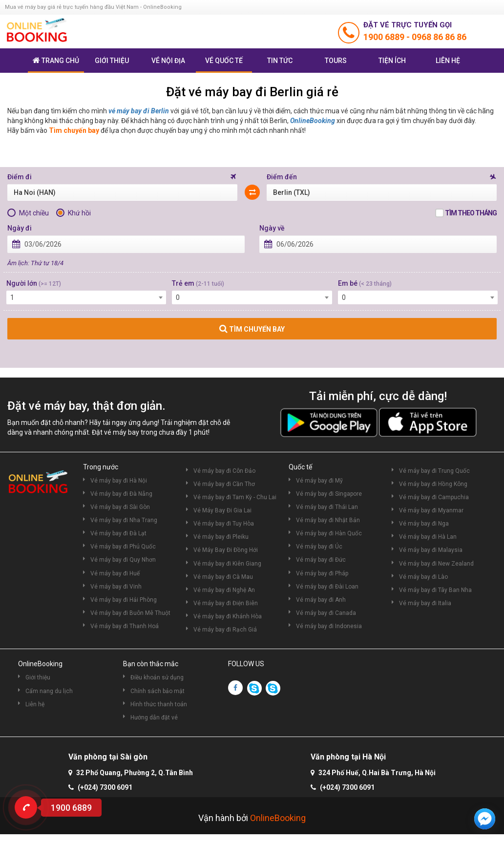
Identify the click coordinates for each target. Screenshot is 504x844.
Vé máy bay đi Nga (424, 524)
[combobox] (86, 297)
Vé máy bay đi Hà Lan (428, 537)
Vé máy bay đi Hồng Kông (433, 484)
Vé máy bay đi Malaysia (431, 550)
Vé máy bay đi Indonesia (329, 626)
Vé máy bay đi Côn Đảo (224, 471)
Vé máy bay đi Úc (319, 547)
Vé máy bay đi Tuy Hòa (224, 524)
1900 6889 (385, 37)
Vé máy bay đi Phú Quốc (123, 547)
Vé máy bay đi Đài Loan (327, 587)
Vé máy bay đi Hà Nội (119, 481)
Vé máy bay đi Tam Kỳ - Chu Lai (235, 497)
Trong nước (101, 467)
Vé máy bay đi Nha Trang (124, 520)
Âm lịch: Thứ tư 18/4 (35, 263)
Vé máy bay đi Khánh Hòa (228, 616)
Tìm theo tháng (471, 213)
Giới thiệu (112, 61)
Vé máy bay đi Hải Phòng (124, 600)
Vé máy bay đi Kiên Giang (227, 564)
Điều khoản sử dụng (157, 677)
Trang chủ (56, 60)
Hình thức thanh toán (159, 704)
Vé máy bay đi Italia (425, 603)
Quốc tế (300, 467)
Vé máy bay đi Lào (423, 577)
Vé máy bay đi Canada (326, 613)
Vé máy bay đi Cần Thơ (224, 484)
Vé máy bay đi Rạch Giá (225, 630)
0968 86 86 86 (439, 37)
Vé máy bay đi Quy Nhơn (123, 560)
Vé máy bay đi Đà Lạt (118, 533)
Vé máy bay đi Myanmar (431, 510)
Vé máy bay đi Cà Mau (223, 577)
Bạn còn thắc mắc (151, 664)
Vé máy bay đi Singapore (329, 494)
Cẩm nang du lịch (49, 691)
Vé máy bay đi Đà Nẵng (121, 494)
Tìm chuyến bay (74, 130)
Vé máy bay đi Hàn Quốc (329, 533)
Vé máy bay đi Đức (321, 560)
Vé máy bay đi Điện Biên (226, 603)
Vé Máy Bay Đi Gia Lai (222, 510)
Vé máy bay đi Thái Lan (327, 507)
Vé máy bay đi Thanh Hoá (125, 626)
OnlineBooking (313, 121)
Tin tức (280, 61)
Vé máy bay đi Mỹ (319, 481)
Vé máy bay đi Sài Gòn (120, 507)
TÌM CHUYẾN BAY (252, 329)
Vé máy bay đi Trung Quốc (434, 471)
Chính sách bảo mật (157, 691)
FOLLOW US (246, 664)
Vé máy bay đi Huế (115, 573)
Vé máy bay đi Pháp (322, 573)
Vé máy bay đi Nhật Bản (328, 520)
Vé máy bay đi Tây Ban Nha (435, 590)
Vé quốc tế (224, 61)
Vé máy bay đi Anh (321, 600)
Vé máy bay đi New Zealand (436, 564)
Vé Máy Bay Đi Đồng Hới (226, 550)
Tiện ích (392, 61)
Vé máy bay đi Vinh (116, 587)
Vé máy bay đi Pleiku (221, 537)
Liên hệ (448, 61)
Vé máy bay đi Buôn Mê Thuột (130, 613)
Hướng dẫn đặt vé (154, 717)
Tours (336, 61)
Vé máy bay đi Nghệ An (224, 590)
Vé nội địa (168, 61)
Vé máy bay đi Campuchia (434, 497)
